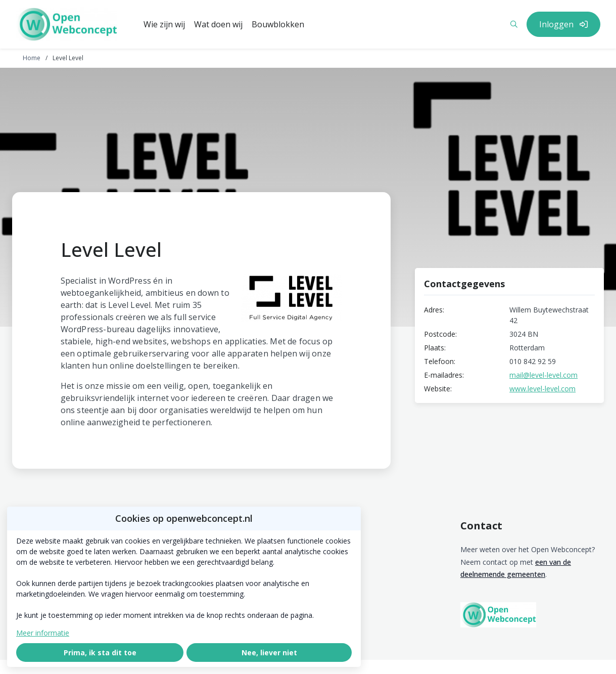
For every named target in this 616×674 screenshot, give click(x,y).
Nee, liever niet (269, 653)
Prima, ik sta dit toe (100, 653)
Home (32, 58)
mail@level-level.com (543, 375)
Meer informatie (43, 633)
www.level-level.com (542, 389)
